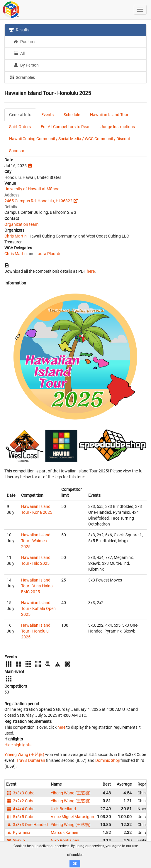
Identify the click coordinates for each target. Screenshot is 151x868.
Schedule (72, 115)
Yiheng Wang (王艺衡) (24, 755)
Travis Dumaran (31, 760)
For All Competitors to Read (66, 127)
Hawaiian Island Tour (109, 115)
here (91, 271)
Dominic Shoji (107, 760)
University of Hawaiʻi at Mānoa (32, 189)
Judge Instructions (118, 127)
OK (75, 864)
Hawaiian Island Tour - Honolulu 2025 (36, 631)
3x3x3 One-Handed (27, 825)
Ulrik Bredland (63, 809)
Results (19, 30)
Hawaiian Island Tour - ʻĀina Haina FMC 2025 (37, 586)
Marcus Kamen (65, 833)
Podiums (25, 42)
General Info (20, 115)
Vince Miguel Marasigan (72, 817)
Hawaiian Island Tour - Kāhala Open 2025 (38, 608)
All (19, 53)
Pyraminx (18, 833)
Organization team (21, 224)
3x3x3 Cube (20, 793)
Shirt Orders (20, 127)
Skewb (16, 840)
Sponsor (17, 151)
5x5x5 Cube (20, 817)
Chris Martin (16, 236)
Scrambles (22, 77)
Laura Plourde (48, 254)
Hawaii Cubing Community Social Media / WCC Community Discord (70, 139)
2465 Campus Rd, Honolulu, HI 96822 (38, 201)
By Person (26, 65)
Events (47, 115)
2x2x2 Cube (20, 801)
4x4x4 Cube (20, 809)
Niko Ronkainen (65, 840)
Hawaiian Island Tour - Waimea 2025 (36, 541)
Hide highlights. (18, 745)
